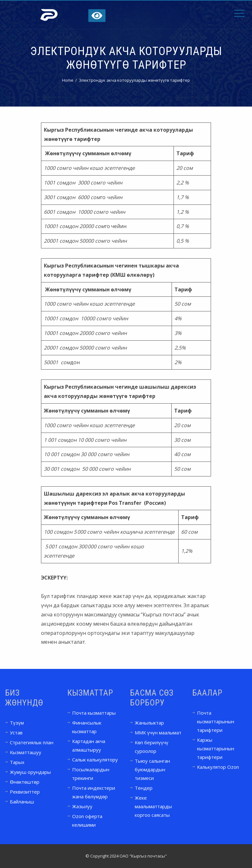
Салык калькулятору (95, 760)
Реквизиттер (25, 792)
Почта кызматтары (94, 713)
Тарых (17, 762)
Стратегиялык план (32, 742)
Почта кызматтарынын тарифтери (216, 721)
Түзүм (17, 723)
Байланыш (22, 802)
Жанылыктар (149, 723)
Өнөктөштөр (25, 782)
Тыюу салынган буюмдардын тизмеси (152, 769)
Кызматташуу (26, 752)
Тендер (144, 788)
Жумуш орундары (30, 772)
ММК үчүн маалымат (158, 733)
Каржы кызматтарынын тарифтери (216, 748)
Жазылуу (82, 806)
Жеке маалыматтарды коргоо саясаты (153, 806)
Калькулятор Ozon (218, 767)
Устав (16, 733)
